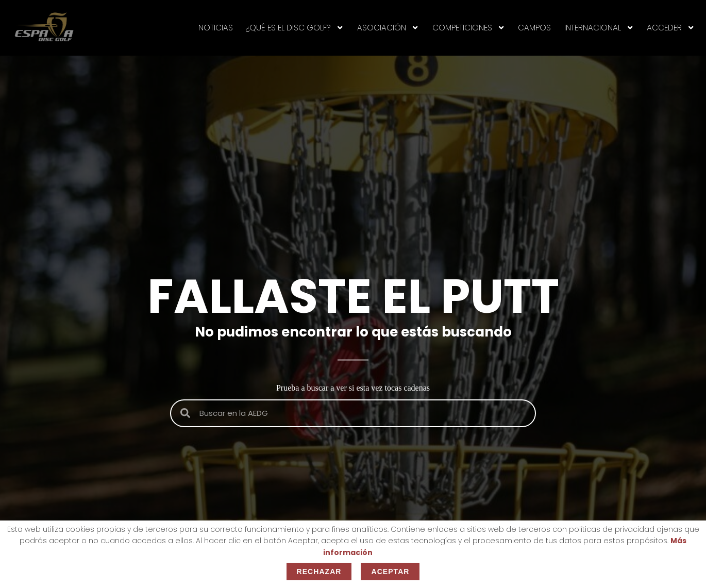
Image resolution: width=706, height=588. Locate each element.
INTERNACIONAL (599, 28)
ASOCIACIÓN (388, 28)
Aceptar (390, 572)
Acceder (671, 28)
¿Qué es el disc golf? (295, 28)
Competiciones (469, 28)
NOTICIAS (216, 28)
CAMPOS (534, 28)
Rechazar (319, 572)
